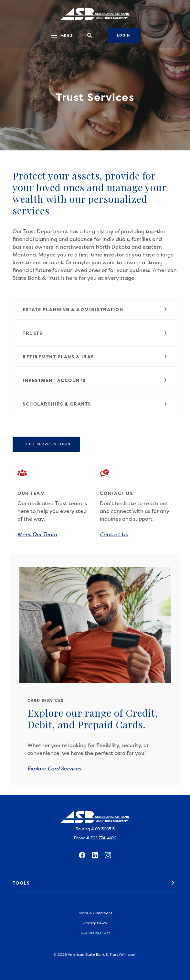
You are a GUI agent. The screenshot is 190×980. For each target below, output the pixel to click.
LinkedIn (95, 855)
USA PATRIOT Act (95, 933)
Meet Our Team (37, 534)
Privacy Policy (95, 923)
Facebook (82, 855)
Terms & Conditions (95, 913)
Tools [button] (21, 883)
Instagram (108, 855)
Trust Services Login (51, 444)
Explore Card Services (54, 768)
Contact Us (114, 534)
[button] (95, 309)
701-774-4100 (103, 838)
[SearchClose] (90, 35)
